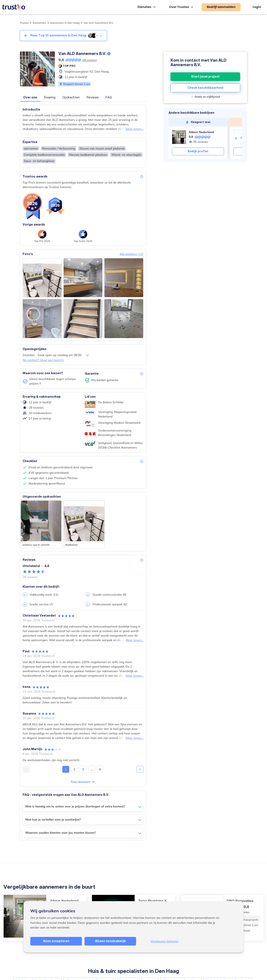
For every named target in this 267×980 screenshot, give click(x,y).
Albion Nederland (201, 132)
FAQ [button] (109, 97)
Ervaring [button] (50, 97)
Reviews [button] (93, 97)
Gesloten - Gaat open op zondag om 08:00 (56, 355)
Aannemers (39, 23)
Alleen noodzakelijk (110, 941)
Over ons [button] (30, 97)
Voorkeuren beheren (164, 941)
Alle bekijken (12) (132, 254)
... (92, 769)
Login (257, 7)
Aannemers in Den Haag (65, 23)
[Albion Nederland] (179, 137)
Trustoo (24, 23)
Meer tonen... (135, 129)
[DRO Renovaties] (241, 137)
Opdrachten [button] (71, 97)
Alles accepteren (56, 941)
